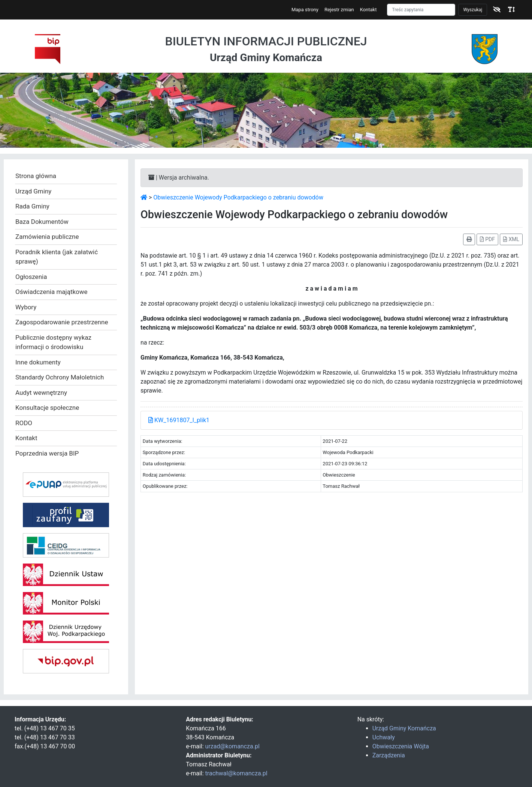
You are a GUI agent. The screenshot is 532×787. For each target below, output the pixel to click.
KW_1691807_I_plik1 (179, 420)
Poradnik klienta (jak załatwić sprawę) (57, 257)
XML (511, 239)
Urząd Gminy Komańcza (404, 728)
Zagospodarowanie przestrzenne (62, 322)
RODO (24, 423)
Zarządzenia (389, 755)
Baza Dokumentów (42, 222)
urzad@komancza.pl (232, 746)
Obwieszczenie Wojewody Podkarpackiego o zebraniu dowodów (238, 197)
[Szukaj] (421, 10)
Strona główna (36, 176)
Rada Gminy (32, 206)
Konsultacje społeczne (47, 408)
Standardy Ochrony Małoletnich (60, 377)
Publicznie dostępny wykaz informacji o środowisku (53, 342)
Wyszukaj (473, 10)
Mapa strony (305, 10)
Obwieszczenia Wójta (401, 746)
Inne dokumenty (38, 362)
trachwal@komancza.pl (236, 773)
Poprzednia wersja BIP (47, 453)
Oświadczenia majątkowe (52, 292)
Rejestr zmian (339, 10)
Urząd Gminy (33, 191)
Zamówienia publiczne (47, 237)
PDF (487, 239)
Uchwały (384, 737)
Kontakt (368, 10)
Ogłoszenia (31, 277)
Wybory (26, 307)
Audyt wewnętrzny (41, 393)
